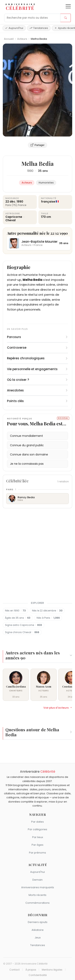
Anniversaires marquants (38, 887)
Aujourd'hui (14, 28)
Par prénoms (37, 853)
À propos (31, 970)
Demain (37, 880)
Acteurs (22, 39)
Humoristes (46, 183)
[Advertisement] (37, 554)
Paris (8, 205)
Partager (38, 145)
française (48, 202)
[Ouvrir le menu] (68, 6)
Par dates (37, 822)
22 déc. (11, 202)
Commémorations (37, 903)
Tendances (39, 28)
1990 (30, 171)
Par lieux (38, 837)
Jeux (38, 938)
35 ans (43, 171)
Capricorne (14, 217)
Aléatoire (38, 930)
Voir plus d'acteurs (58, 708)
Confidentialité (38, 975)
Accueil (9, 39)
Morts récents (37, 895)
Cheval (10, 220)
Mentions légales (52, 970)
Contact (14, 970)
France (22, 205)
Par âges (37, 845)
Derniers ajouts (38, 922)
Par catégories (37, 829)
